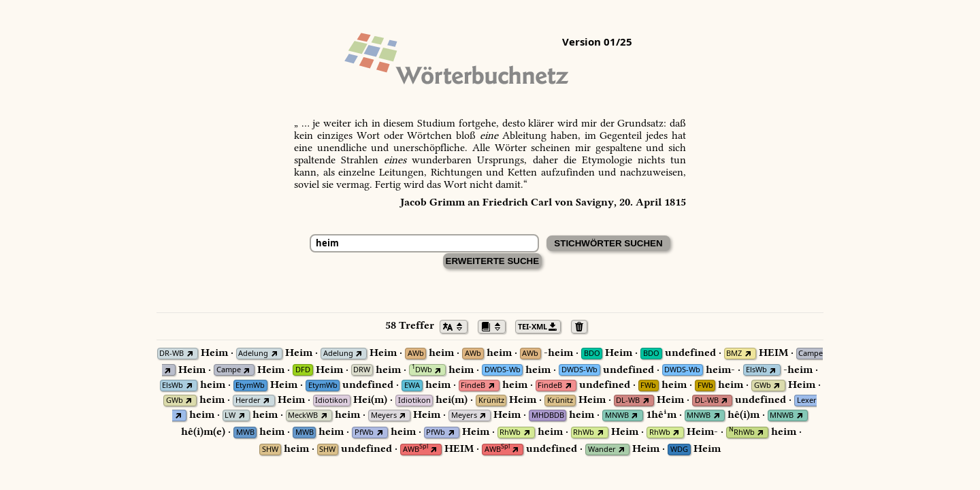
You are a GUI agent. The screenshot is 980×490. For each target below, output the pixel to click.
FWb (648, 386)
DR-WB (171, 354)
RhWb (510, 432)
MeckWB (303, 415)
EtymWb (250, 386)
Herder (248, 401)
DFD (303, 370)
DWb (422, 370)
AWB (415, 450)
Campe (811, 354)
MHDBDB (548, 415)
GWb (763, 386)
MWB (245, 432)
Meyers (384, 415)
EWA (412, 386)
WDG (679, 450)
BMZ (734, 354)
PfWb (364, 432)
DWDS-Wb (503, 370)
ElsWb (756, 370)
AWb (416, 354)
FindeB (473, 386)
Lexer (807, 401)
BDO (592, 354)
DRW (362, 370)
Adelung (253, 354)
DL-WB (628, 401)
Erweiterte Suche (493, 261)
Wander (602, 450)
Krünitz (491, 401)
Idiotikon (331, 401)
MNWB (617, 415)
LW (230, 415)
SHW (270, 450)
